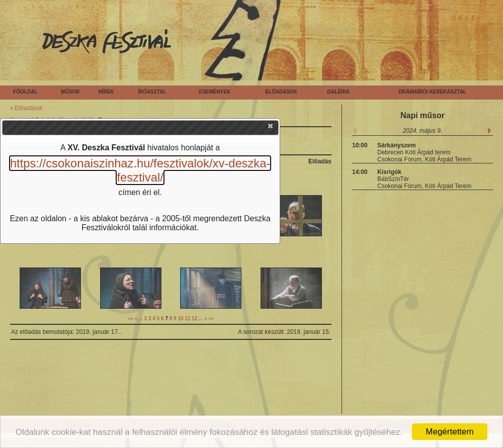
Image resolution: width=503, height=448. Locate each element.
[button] (271, 128)
